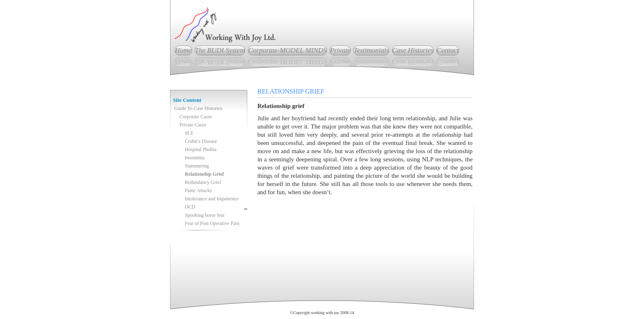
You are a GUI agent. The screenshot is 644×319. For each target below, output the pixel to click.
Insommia (195, 158)
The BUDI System (220, 50)
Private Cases (193, 125)
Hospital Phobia (201, 149)
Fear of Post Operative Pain (212, 223)
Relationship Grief (204, 174)
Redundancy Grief (203, 182)
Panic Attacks (198, 190)
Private (340, 50)
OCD (190, 207)
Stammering (197, 166)
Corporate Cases (196, 117)
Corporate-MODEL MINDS (287, 50)
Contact (448, 50)
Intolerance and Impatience (212, 199)
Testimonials (371, 50)
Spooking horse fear (205, 215)
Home (183, 50)
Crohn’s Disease (201, 141)
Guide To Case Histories (198, 108)
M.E (189, 133)
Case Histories (413, 50)
